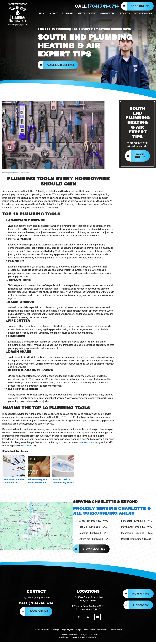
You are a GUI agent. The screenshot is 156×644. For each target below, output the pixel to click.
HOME (43, 13)
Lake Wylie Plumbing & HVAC (94, 540)
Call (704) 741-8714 (61, 66)
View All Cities (94, 550)
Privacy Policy (116, 632)
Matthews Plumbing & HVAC (137, 528)
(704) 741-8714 (97, 6)
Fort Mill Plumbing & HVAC (93, 528)
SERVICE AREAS (143, 13)
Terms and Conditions (100, 632)
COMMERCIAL (108, 13)
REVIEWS (125, 13)
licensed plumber (88, 444)
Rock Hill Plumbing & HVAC (136, 540)
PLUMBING (68, 13)
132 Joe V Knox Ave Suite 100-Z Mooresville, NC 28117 (88, 610)
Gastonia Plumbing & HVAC (93, 534)
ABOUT (54, 13)
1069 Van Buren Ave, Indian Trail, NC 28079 (88, 601)
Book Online (140, 6)
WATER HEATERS (87, 13)
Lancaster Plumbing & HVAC (137, 522)
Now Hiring (141, 596)
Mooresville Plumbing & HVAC (137, 534)
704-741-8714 (28, 447)
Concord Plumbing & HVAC (93, 522)
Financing (141, 607)
